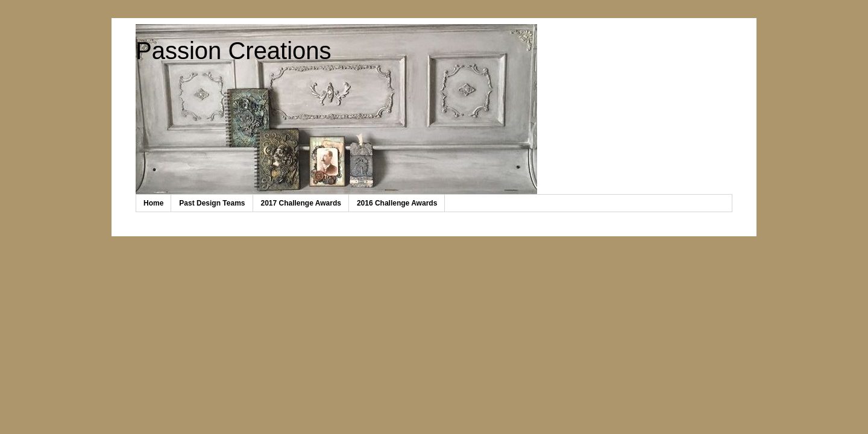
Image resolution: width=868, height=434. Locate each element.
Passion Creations (234, 51)
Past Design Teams (212, 203)
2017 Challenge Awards (301, 203)
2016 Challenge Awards (397, 203)
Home (153, 203)
